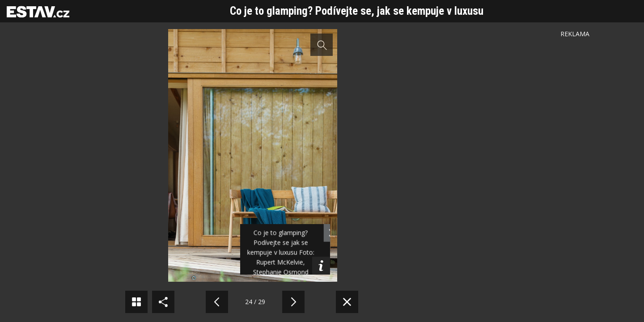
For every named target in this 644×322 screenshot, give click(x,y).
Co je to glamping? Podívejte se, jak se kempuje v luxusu (357, 11)
